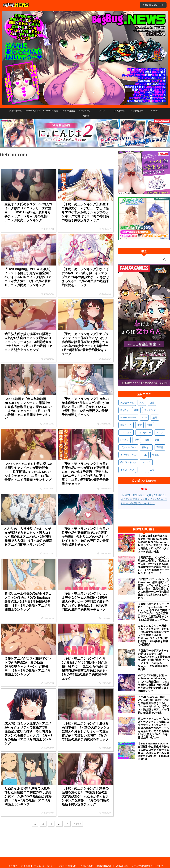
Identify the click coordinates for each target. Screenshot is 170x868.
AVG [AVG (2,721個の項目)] (142, 403)
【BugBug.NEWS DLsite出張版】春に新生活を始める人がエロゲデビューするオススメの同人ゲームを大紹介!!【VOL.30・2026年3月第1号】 (154, 751)
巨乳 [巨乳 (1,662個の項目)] (152, 403)
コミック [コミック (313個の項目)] (146, 462)
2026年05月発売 (33, 111)
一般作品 (85, 116)
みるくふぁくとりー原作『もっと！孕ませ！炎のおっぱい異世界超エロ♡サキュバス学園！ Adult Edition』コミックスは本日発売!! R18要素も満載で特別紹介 (154, 635)
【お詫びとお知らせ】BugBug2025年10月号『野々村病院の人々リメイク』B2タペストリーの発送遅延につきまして (144, 499)
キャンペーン (85, 111)
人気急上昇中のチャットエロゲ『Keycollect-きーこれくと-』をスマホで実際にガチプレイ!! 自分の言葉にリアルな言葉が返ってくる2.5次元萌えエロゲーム (154, 612)
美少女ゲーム (16, 111)
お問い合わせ (87, 843)
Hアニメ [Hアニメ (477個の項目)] (125, 440)
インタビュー (137, 111)
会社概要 (13, 843)
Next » (77, 824)
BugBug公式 (122, 843)
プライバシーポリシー (45, 843)
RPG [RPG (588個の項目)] (144, 418)
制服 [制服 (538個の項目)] (150, 425)
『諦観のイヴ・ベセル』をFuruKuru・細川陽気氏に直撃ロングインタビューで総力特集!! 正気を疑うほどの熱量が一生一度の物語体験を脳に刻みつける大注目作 (154, 589)
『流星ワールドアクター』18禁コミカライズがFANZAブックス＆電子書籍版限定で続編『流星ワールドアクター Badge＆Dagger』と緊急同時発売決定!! (154, 660)
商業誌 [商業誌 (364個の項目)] (160, 447)
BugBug (154, 111)
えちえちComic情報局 (142, 843)
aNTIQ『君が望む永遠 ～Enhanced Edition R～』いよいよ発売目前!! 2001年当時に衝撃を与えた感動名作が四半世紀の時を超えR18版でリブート (154, 683)
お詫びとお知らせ (68, 843)
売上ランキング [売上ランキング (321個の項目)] (128, 462)
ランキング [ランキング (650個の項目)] (150, 410)
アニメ (102, 111)
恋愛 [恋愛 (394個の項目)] (147, 440)
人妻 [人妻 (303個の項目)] (152, 470)
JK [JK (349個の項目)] (145, 455)
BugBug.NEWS (104, 843)
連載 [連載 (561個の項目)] (139, 425)
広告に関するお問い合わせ (91, 846)
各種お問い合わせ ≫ (153, 5)
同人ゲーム (120, 111)
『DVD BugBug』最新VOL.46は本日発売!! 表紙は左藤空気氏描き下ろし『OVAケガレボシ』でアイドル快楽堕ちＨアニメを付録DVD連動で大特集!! (154, 705)
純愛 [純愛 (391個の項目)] (157, 440)
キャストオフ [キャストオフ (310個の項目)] (127, 470)
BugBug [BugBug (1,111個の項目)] (124, 410)
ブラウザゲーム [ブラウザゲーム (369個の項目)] (128, 447)
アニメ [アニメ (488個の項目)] (160, 433)
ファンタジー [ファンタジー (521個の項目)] (144, 433)
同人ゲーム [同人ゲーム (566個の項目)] (126, 425)
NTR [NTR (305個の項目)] (142, 470)
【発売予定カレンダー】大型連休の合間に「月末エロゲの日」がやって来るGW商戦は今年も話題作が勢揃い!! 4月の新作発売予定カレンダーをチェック (154, 565)
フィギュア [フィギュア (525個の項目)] (126, 433)
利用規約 (25, 843)
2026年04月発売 (50, 111)
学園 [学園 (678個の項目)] (136, 410)
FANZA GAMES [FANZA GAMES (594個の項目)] (128, 418)
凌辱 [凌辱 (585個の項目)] (155, 418)
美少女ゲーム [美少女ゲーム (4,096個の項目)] (127, 403)
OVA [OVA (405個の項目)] (137, 440)
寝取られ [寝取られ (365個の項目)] (146, 447)
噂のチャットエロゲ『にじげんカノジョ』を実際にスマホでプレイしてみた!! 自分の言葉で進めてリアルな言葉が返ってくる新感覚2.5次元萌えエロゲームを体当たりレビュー (154, 728)
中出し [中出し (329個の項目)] (156, 455)
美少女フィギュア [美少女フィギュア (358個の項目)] (129, 455)
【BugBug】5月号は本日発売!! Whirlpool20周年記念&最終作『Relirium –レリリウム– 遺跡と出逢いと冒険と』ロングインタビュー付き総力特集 (154, 544)
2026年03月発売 (67, 111)
